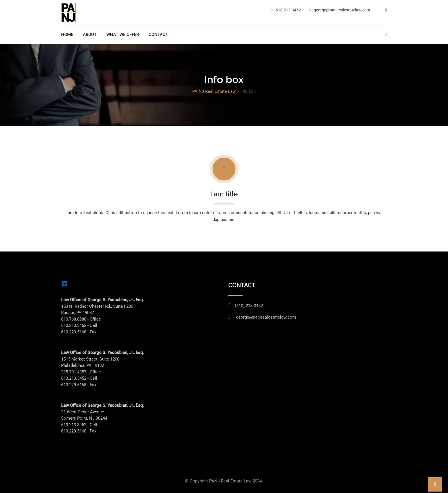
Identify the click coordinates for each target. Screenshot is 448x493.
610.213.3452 (288, 10)
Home (67, 35)
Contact (158, 35)
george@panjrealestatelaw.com (342, 10)
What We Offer (123, 35)
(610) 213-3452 (249, 306)
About (90, 35)
